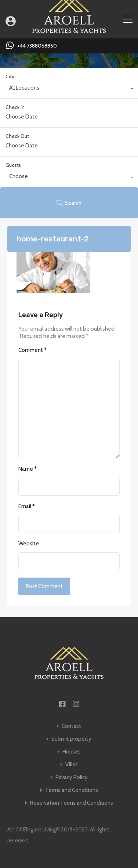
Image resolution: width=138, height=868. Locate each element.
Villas (72, 765)
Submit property (71, 739)
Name (28, 469)
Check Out (17, 136)
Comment (32, 350)
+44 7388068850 (37, 46)
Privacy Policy (72, 777)
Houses (72, 752)
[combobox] (69, 90)
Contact (71, 726)
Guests (13, 165)
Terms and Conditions (72, 790)
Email (27, 506)
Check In (15, 107)
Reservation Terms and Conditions (72, 803)
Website (29, 544)
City (10, 76)
